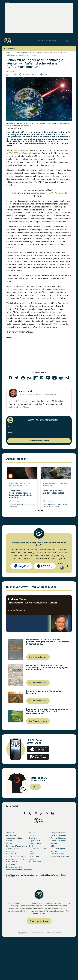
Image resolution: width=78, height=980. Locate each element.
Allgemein (10, 833)
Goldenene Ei (53, 504)
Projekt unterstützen (39, 921)
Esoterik (9, 843)
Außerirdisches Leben (21, 53)
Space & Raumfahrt (18, 486)
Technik (54, 843)
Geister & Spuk (12, 849)
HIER (14, 193)
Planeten (32, 504)
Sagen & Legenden (58, 835)
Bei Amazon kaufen (38, 721)
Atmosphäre (19, 504)
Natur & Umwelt (50, 483)
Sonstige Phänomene (59, 838)
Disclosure (10, 841)
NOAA (65, 504)
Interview (32, 833)
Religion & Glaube (58, 833)
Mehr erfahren (62, 566)
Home (8, 53)
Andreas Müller (11, 71)
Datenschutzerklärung (15, 867)
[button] (10, 378)
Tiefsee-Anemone (54, 506)
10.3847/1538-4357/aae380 (19, 153)
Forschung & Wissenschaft (16, 846)
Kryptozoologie (35, 843)
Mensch (32, 854)
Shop (35, 787)
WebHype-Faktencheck (60, 856)
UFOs (53, 846)
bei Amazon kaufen (38, 657)
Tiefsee (45, 506)
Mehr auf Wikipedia (18, 610)
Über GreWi (11, 864)
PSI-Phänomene (35, 862)
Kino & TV (33, 835)
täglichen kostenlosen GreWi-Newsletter (49, 193)
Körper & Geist (34, 841)
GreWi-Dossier (12, 862)
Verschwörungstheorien (60, 854)
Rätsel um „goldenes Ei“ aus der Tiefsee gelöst (54, 492)
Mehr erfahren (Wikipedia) (20, 407)
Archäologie (11, 835)
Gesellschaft (11, 854)
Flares (26, 504)
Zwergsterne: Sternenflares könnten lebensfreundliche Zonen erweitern (21, 494)
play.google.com (38, 757)
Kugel (60, 504)
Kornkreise (33, 838)
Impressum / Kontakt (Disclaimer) (19, 870)
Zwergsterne (14, 506)
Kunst (31, 846)
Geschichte (11, 851)
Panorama (33, 859)
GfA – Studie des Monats (16, 856)
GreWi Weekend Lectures (16, 859)
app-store (38, 749)
